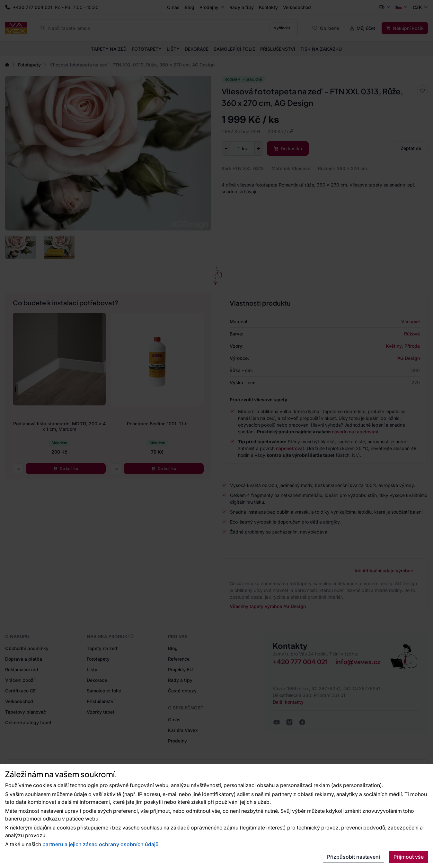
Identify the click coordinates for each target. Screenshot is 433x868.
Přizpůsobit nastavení (353, 857)
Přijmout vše (409, 857)
